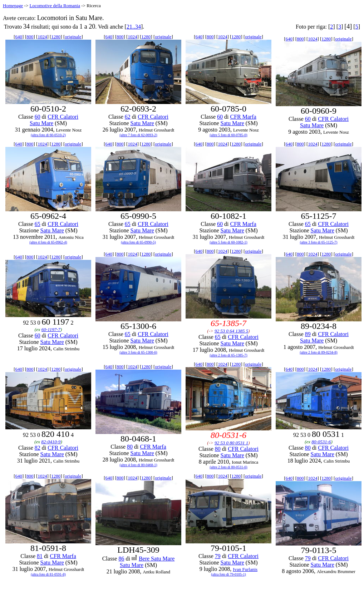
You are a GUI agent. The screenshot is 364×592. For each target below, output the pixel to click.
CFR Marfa (243, 117)
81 (40, 556)
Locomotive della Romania (55, 6)
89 (308, 334)
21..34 (134, 27)
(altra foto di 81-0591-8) (48, 574)
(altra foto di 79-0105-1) (228, 574)
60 (38, 117)
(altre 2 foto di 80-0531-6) (229, 467)
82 (38, 448)
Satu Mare (41, 123)
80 (130, 447)
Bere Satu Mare (157, 559)
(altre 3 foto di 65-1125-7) (319, 242)
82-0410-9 (51, 442)
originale (73, 37)
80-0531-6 (321, 442)
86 (121, 559)
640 (19, 37)
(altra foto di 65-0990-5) (138, 242)
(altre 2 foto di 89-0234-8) (319, 352)
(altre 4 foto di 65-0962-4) (48, 242)
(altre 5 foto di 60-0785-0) (229, 135)
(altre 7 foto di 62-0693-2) (139, 135)
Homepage (13, 6)
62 (128, 117)
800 (30, 37)
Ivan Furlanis (245, 569)
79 (218, 556)
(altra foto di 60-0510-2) (48, 135)
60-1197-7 (51, 329)
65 (38, 224)
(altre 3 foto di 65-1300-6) (139, 352)
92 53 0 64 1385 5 (231, 331)
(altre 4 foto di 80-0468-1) (139, 465)
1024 (42, 37)
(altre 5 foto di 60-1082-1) (229, 242)
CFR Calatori (63, 117)
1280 (56, 37)
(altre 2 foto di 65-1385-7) (229, 355)
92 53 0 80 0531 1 (231, 443)
